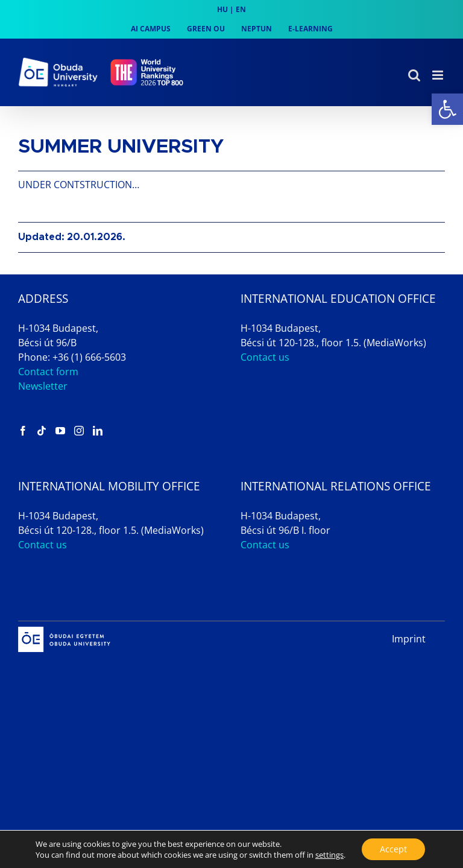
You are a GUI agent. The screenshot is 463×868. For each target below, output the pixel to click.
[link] (447, 109)
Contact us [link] (265, 357)
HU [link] (222, 9)
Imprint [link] (409, 639)
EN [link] (241, 9)
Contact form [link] (48, 372)
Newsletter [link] (43, 386)
